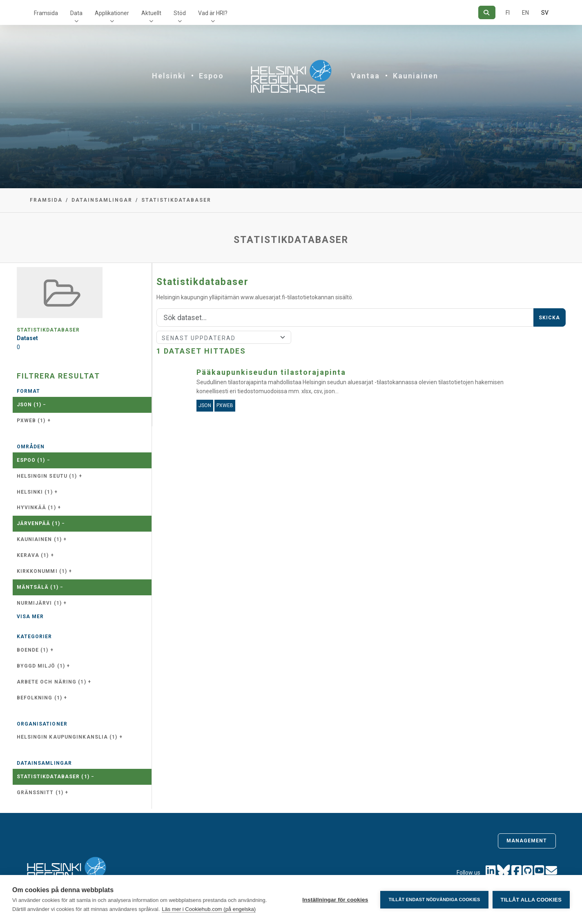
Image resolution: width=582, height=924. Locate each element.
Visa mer (30, 617)
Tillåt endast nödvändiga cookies (434, 900)
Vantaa (365, 76)
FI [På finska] (508, 13)
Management (527, 841)
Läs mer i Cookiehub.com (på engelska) (209, 909)
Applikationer (112, 13)
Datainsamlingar (102, 200)
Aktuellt (151, 13)
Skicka (550, 318)
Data (76, 13)
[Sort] (224, 337)
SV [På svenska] (545, 13)
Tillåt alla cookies (531, 900)
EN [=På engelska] (525, 13)
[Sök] (487, 12)
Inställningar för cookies (335, 900)
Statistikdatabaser (176, 200)
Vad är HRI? (213, 13)
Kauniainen (416, 76)
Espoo (211, 76)
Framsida (46, 13)
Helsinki (169, 76)
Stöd (180, 13)
